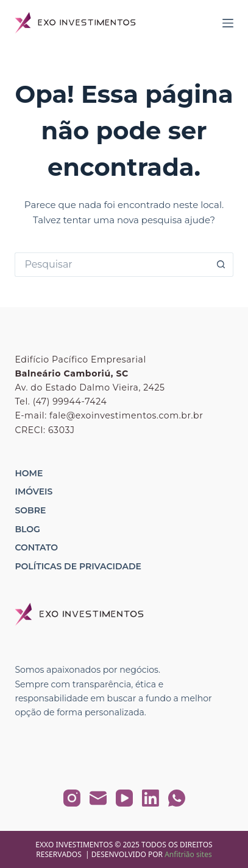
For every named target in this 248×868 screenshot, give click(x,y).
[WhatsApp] (177, 798)
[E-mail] (98, 798)
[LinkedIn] (151, 798)
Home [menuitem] (29, 473)
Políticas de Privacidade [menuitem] (78, 566)
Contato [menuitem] (36, 547)
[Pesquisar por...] (112, 265)
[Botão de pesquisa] (221, 265)
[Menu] (228, 23)
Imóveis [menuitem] (34, 491)
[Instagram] (72, 798)
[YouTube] (124, 798)
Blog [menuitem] (27, 529)
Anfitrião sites (188, 854)
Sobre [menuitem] (30, 510)
